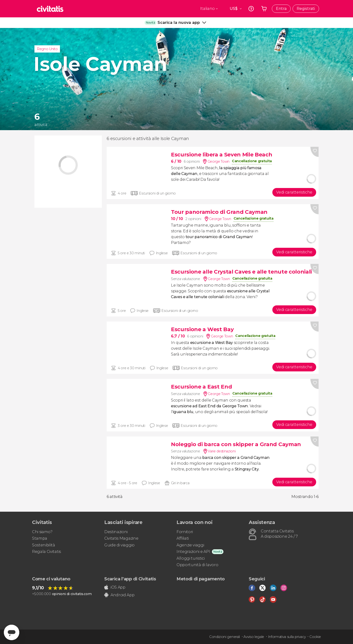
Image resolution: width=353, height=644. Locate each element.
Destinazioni (116, 532)
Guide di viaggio (119, 545)
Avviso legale (254, 637)
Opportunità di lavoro (197, 565)
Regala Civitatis (46, 552)
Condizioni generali (225, 637)
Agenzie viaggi (190, 545)
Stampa (40, 538)
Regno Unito (47, 49)
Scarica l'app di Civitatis (130, 579)
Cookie (315, 637)
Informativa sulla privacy (287, 637)
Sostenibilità (44, 545)
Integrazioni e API (193, 552)
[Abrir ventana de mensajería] (12, 632)
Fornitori (185, 532)
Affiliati (183, 538)
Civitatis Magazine (121, 538)
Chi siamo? (42, 532)
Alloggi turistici (191, 558)
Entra (281, 9)
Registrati (306, 9)
